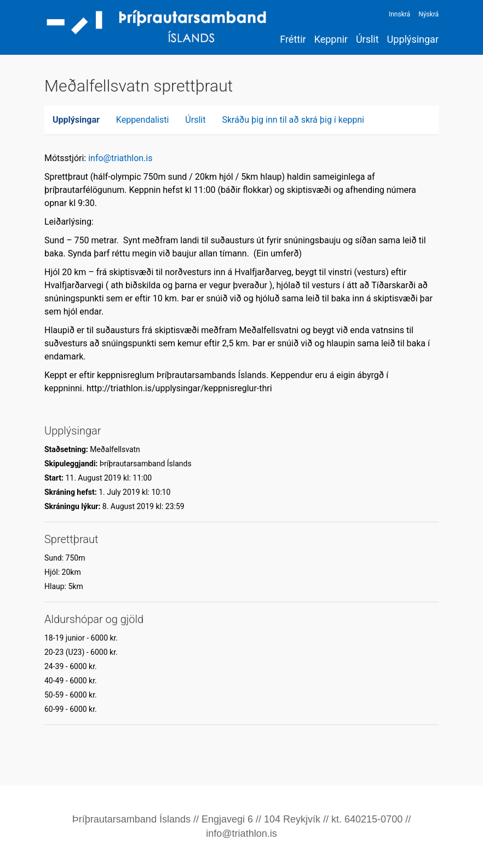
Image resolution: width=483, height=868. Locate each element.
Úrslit (367, 39)
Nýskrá (429, 14)
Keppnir (331, 39)
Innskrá (399, 14)
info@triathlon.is (120, 158)
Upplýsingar (413, 39)
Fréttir (293, 39)
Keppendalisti (143, 120)
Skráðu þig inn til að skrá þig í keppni (293, 120)
